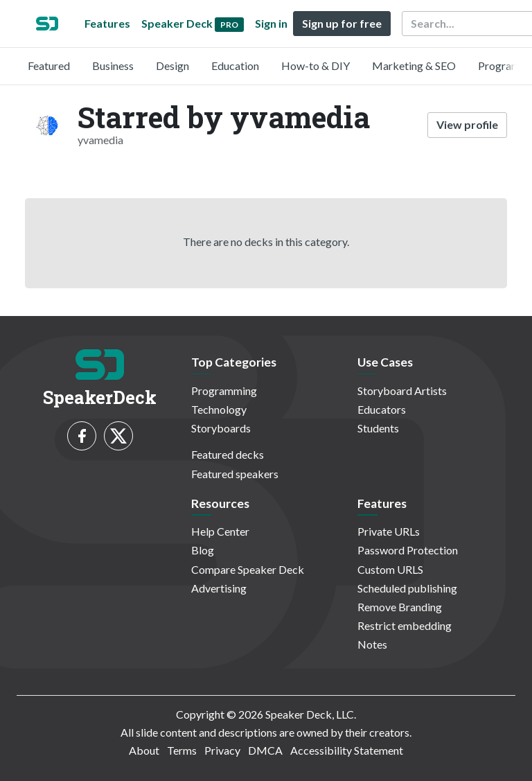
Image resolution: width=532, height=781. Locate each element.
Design (172, 65)
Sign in (271, 23)
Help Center (220, 531)
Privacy (222, 750)
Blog (203, 550)
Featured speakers (235, 474)
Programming (224, 391)
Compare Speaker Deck (248, 569)
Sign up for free (342, 23)
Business (113, 65)
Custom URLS (390, 569)
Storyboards (221, 428)
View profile (467, 124)
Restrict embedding (405, 625)
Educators (382, 409)
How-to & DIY (316, 65)
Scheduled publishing (407, 588)
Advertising (219, 588)
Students (378, 428)
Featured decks (228, 454)
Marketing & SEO (414, 65)
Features (107, 23)
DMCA (265, 750)
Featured (49, 65)
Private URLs (389, 531)
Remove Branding (400, 607)
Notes (372, 644)
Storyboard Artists (402, 391)
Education (235, 65)
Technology (219, 409)
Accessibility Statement (347, 750)
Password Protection (408, 550)
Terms (182, 750)
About (144, 750)
